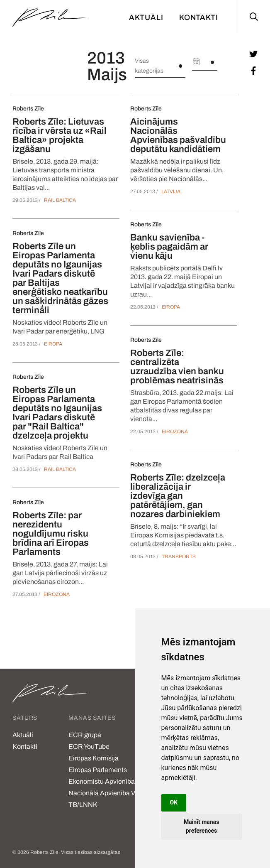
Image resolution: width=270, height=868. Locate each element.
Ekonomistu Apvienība (102, 781)
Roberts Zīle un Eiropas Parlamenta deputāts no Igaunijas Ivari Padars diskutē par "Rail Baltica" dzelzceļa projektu (57, 413)
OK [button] (174, 802)
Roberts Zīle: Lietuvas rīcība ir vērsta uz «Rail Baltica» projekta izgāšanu (60, 135)
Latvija (171, 191)
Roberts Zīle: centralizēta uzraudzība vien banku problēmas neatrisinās (177, 367)
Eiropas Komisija (94, 758)
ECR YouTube (89, 747)
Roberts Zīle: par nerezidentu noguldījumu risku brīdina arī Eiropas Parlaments (51, 534)
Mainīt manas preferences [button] (202, 826)
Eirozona (57, 594)
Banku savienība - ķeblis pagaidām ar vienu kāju (169, 247)
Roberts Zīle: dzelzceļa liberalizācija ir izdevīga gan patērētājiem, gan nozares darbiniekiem (178, 496)
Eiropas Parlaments (98, 770)
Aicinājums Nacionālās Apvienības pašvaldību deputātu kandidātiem (178, 135)
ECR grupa (85, 735)
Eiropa (53, 344)
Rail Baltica (60, 200)
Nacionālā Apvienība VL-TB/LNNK (105, 799)
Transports (179, 557)
